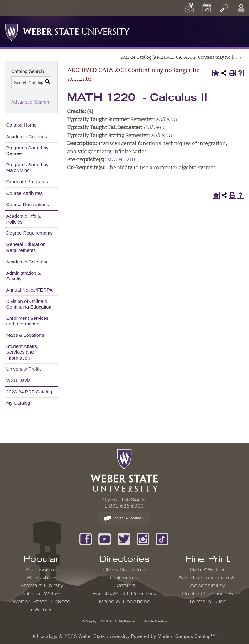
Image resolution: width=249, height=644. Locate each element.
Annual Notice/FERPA (29, 290)
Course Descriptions (28, 204)
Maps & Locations (25, 335)
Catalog (124, 586)
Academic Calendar (27, 262)
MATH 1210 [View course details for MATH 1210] (121, 160)
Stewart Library (42, 586)
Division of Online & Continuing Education (29, 304)
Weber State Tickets (42, 602)
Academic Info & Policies (24, 219)
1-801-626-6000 (124, 506)
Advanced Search (30, 102)
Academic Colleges (27, 136)
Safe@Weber (208, 570)
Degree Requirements (30, 233)
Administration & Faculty (24, 276)
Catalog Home (21, 125)
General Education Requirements (26, 247)
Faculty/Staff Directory (124, 594)
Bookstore (42, 578)
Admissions (41, 570)
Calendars (124, 578)
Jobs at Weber (41, 594)
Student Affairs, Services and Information (22, 352)
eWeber (42, 610)
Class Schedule (124, 570)
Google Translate (155, 621)
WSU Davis (19, 380)
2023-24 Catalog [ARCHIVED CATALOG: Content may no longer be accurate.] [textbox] (182, 57)
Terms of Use (208, 602)
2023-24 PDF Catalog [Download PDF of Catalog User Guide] (29, 392)
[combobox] (181, 57)
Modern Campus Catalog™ (186, 636)
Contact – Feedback (124, 519)
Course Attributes (25, 193)
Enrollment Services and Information (27, 321)
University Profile (24, 369)
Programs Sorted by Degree (27, 151)
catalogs (48, 636)
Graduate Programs (27, 182)
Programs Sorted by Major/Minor (27, 167)
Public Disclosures (208, 594)
